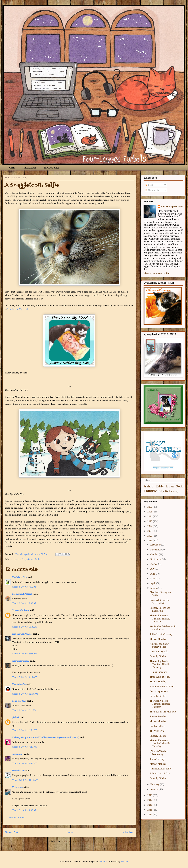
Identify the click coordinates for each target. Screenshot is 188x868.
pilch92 (15, 717)
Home (12, 168)
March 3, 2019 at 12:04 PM (25, 694)
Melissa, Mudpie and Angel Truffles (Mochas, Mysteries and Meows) (46, 738)
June (153, 574)
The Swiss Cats (19, 684)
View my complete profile (156, 273)
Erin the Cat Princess (22, 634)
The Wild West (157, 731)
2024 (150, 516)
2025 (150, 512)
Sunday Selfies (34, 559)
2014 (150, 814)
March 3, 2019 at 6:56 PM (24, 730)
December (156, 545)
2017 (150, 800)
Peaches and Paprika (22, 594)
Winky (175, 492)
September (156, 559)
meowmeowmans (21, 661)
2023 (150, 521)
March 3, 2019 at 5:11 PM (24, 710)
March (154, 588)
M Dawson (17, 787)
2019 (150, 540)
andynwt (103, 862)
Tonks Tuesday (157, 759)
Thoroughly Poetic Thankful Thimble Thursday (160, 618)
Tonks (168, 491)
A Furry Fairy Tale (159, 652)
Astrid (148, 486)
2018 (150, 795)
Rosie (180, 486)
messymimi (18, 754)
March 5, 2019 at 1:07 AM (25, 810)
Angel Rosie (29, 168)
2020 (150, 536)
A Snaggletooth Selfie (161, 769)
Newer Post (11, 832)
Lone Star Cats (19, 701)
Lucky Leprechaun (159, 691)
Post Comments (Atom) (76, 842)
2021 (150, 531)
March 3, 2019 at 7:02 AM (25, 587)
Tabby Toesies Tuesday (161, 634)
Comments (152, 190)
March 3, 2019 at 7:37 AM (25, 603)
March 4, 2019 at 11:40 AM (25, 780)
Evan (170, 486)
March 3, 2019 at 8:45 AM (25, 654)
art (14, 559)
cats (18, 559)
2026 (150, 507)
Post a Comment (17, 818)
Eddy (24, 559)
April (153, 583)
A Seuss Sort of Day (160, 773)
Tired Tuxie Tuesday (160, 677)
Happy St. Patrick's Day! (162, 686)
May (153, 578)
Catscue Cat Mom (21, 610)
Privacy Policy (51, 168)
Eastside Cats (18, 771)
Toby (161, 491)
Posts (149, 185)
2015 (150, 810)
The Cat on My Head (18, 309)
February (155, 784)
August (154, 564)
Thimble (150, 491)
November (156, 550)
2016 (150, 805)
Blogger (124, 862)
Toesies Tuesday (158, 716)
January (155, 789)
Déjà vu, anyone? (158, 672)
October (155, 554)
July (153, 569)
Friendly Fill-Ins (158, 656)
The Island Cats (20, 577)
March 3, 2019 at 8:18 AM (24, 627)
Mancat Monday (158, 639)
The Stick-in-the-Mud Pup (163, 712)
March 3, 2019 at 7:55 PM (24, 764)
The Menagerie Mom (172, 207)
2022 (150, 526)
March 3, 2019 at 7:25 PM (24, 747)
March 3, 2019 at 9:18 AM (24, 677)
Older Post (128, 832)
